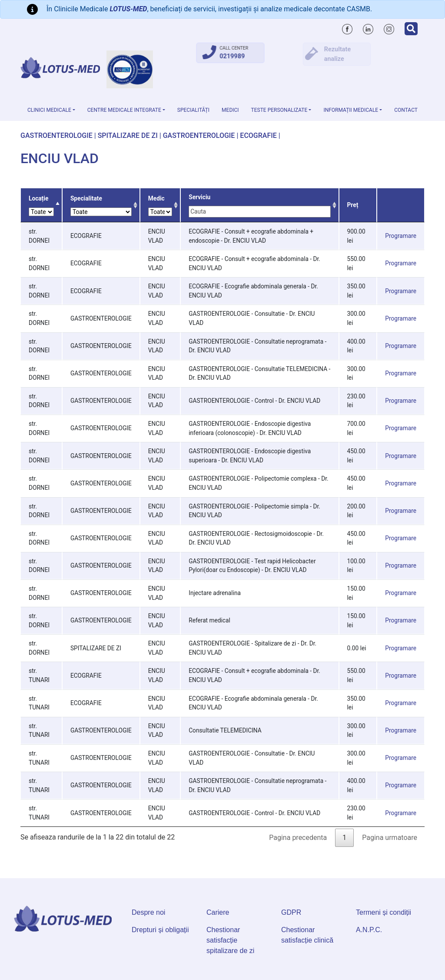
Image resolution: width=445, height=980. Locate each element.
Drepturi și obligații (160, 930)
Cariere (218, 912)
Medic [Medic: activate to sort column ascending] (160, 206)
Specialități (193, 110)
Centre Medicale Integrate (124, 110)
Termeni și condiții (384, 912)
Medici (230, 110)
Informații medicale (351, 110)
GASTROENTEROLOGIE (56, 135)
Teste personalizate (279, 110)
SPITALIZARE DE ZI (128, 135)
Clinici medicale (49, 110)
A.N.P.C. (369, 930)
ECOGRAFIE (258, 135)
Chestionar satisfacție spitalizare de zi (230, 940)
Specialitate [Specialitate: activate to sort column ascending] (101, 206)
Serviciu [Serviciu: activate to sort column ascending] (259, 206)
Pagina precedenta (298, 838)
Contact (406, 110)
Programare (401, 236)
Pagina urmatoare (390, 838)
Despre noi (148, 912)
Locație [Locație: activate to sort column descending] (41, 206)
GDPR (291, 912)
